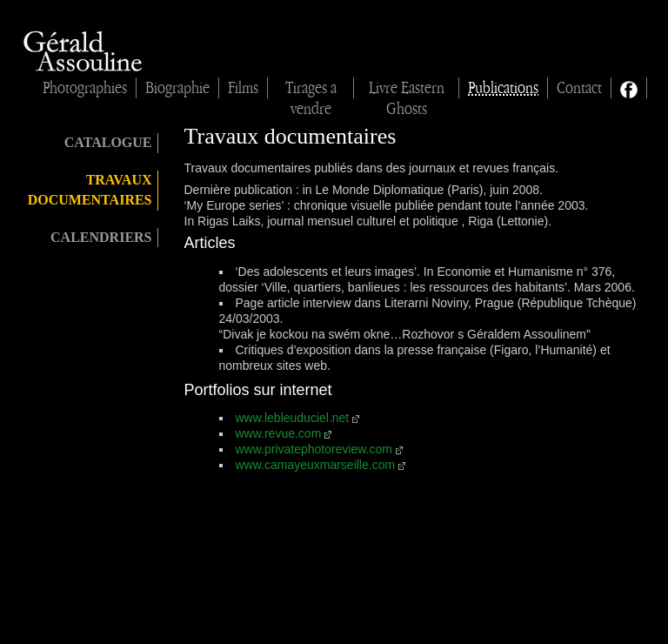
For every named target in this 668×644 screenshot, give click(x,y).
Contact (579, 88)
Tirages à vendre (311, 89)
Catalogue (108, 142)
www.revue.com (279, 433)
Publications (503, 88)
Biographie (177, 88)
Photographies (85, 88)
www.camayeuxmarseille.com (316, 465)
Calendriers (101, 237)
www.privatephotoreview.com (314, 449)
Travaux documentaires (90, 190)
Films (243, 88)
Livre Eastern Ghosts (407, 89)
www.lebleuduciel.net (293, 418)
